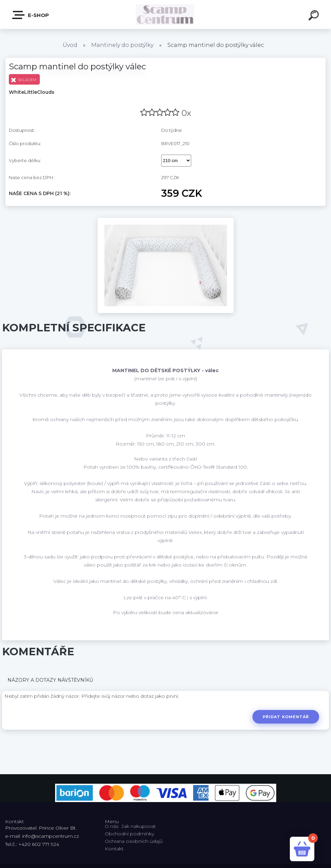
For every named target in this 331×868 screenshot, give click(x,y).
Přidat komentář (286, 717)
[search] (315, 16)
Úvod (70, 45)
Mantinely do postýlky (122, 45)
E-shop (31, 15)
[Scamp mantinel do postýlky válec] (166, 220)
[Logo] (165, 14)
